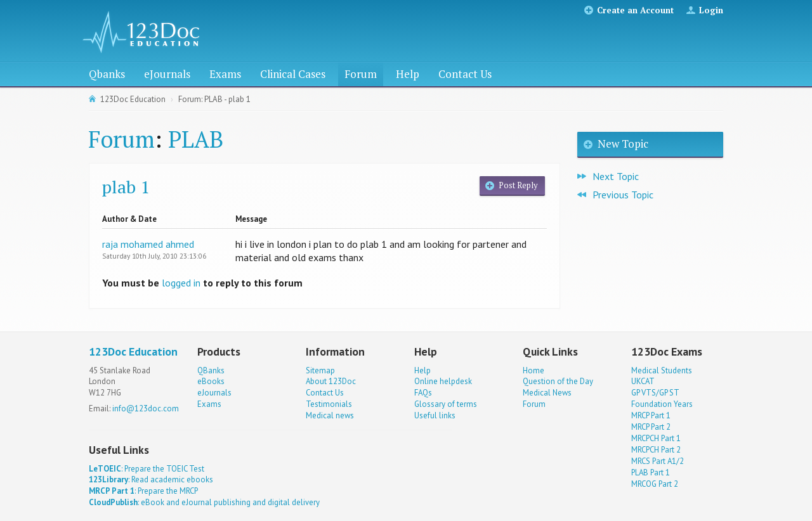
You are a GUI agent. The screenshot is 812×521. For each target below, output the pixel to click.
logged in (181, 283)
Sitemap (320, 370)
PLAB (196, 139)
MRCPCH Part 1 (656, 438)
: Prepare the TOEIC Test (147, 469)
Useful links (435, 415)
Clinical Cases (293, 74)
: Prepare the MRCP (143, 491)
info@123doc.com (146, 408)
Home (534, 370)
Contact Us (465, 74)
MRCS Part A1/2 (658, 461)
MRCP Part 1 (651, 415)
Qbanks (107, 74)
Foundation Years (662, 404)
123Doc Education (133, 99)
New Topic (623, 144)
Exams (225, 74)
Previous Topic (623, 195)
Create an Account (635, 10)
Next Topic (616, 176)
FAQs (423, 393)
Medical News (547, 393)
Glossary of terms (446, 404)
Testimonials (329, 404)
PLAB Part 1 (651, 473)
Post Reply (518, 185)
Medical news (330, 415)
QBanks (211, 370)
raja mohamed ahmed (148, 244)
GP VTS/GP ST (655, 393)
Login (711, 10)
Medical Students (662, 370)
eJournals (167, 74)
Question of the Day (558, 381)
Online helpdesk (443, 381)
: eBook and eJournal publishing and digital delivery (204, 502)
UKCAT (643, 381)
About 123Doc (331, 381)
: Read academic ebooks (151, 479)
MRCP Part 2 (651, 427)
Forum (361, 74)
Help (408, 74)
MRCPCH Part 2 (656, 450)
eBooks (211, 381)
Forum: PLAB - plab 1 (214, 99)
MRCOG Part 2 (655, 484)
